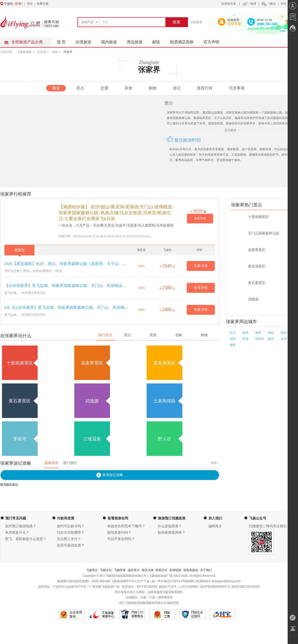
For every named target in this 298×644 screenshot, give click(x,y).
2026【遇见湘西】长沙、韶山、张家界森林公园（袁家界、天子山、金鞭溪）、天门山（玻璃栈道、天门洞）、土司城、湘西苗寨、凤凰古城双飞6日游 (66, 264)
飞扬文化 (106, 570)
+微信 (268, 4)
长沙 (233, 333)
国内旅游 (111, 41)
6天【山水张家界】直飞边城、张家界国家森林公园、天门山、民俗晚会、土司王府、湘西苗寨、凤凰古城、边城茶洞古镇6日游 (66, 307)
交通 (104, 88)
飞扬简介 (92, 570)
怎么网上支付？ (69, 539)
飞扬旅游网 (24, 52)
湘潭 (258, 333)
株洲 (245, 333)
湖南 (55, 52)
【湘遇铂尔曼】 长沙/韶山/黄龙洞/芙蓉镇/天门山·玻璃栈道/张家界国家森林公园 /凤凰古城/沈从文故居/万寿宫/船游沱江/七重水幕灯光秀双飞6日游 (116, 213)
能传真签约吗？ (119, 533)
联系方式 (161, 570)
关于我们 (206, 570)
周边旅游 (137, 41)
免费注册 (43, 4)
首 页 (61, 42)
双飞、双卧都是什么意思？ (26, 539)
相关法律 (148, 570)
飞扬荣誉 (120, 570)
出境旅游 (86, 41)
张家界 (68, 52)
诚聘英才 (215, 526)
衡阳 (271, 333)
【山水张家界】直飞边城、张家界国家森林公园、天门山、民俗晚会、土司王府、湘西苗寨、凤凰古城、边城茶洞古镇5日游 (66, 286)
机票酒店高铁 (184, 41)
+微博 (249, 4)
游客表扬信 (191, 570)
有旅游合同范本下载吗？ (126, 526)
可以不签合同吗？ (121, 539)
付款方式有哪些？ (71, 533)
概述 (56, 88)
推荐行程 (205, 88)
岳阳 (233, 339)
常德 (245, 339)
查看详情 (200, 218)
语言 (283, 4)
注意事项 (237, 88)
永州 (284, 339)
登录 (30, 4)
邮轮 (159, 41)
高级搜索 (196, 22)
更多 (214, 463)
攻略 (179, 335)
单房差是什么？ (17, 533)
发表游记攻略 (113, 475)
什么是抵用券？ (170, 526)
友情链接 (175, 570)
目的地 (42, 52)
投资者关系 (229, 4)
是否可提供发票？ (71, 545)
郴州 (271, 339)
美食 (128, 88)
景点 (80, 88)
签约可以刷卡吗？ (71, 526)
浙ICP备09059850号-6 (215, 587)
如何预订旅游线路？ (21, 526)
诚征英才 (134, 570)
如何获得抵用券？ (172, 533)
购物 (153, 88)
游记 (177, 88)
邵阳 (284, 333)
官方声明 (214, 41)
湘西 (233, 345)
